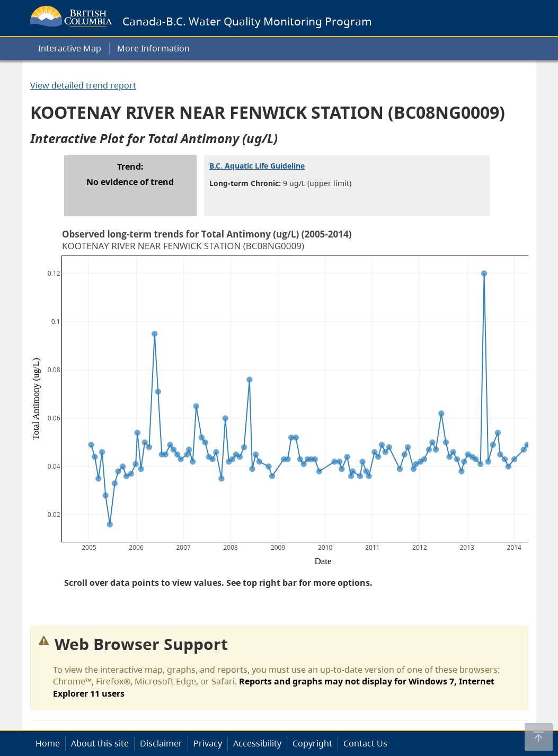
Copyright (312, 743)
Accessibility (257, 743)
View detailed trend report (83, 85)
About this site (100, 743)
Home (48, 743)
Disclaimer (161, 743)
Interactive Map (70, 48)
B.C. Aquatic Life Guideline (257, 166)
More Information (153, 48)
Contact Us (365, 743)
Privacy (208, 743)
